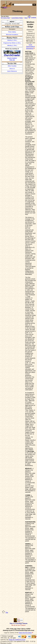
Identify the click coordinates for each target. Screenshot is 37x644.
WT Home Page (5, 18)
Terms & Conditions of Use (17, 639)
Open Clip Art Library (25, 633)
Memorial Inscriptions (12, 34)
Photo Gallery (12, 32)
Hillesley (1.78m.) (12, 45)
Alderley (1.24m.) (12, 40)
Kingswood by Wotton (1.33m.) (12, 43)
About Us (12, 69)
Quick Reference (12, 71)
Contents (34, 17)
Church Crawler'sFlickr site (12, 59)
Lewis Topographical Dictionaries (30, 47)
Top (7, 612)
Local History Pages (17, 18)
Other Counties (12, 66)
